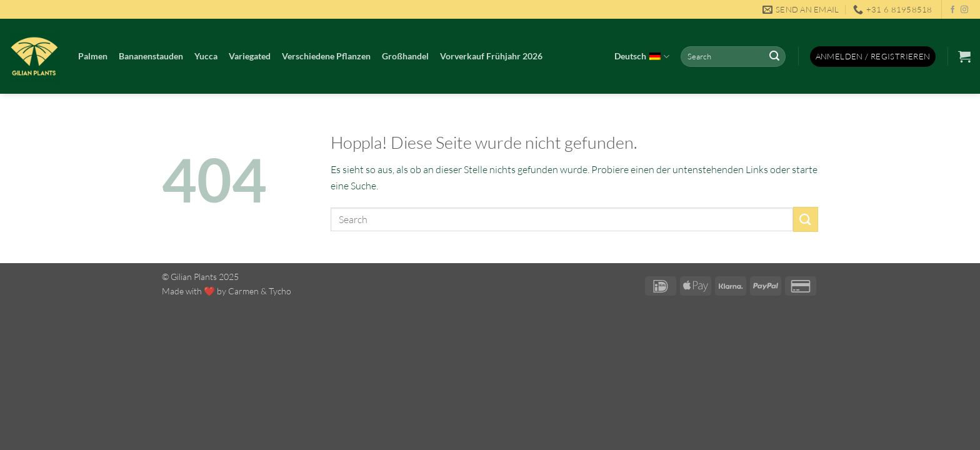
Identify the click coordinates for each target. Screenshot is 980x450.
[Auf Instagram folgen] (964, 10)
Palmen (93, 56)
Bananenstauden (151, 56)
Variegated (250, 56)
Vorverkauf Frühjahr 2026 (491, 56)
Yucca (206, 56)
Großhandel (405, 56)
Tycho (280, 291)
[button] (873, 57)
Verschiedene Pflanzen (326, 56)
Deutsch (642, 57)
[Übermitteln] (774, 57)
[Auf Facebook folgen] (952, 10)
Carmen (243, 291)
